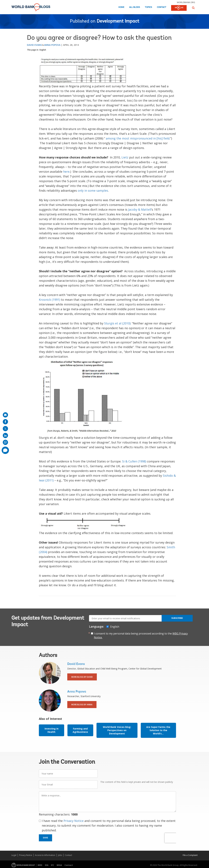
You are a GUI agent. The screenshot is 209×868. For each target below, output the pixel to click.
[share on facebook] (5, 422)
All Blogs (135, 7)
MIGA (59, 865)
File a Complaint (190, 855)
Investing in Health (52, 730)
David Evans (34, 45)
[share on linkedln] (5, 435)
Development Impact (118, 21)
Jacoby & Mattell (140, 209)
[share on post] (5, 429)
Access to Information (45, 855)
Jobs (60, 855)
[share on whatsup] (5, 442)
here (66, 172)
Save (46, 838)
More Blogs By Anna (82, 705)
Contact (162, 7)
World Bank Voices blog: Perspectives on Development (117, 730)
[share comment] (5, 450)
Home (121, 7)
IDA (47, 865)
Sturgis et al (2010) (117, 323)
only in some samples (93, 191)
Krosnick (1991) (49, 300)
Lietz (125, 157)
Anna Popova (52, 45)
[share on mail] (5, 415)
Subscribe (177, 618)
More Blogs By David (82, 677)
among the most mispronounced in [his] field (138, 138)
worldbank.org (186, 2)
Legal (14, 855)
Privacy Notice (74, 821)
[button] (193, 8)
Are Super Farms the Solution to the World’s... (158, 730)
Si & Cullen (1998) (134, 461)
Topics (148, 7)
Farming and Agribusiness (80, 730)
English (43, 50)
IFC (52, 865)
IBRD (40, 865)
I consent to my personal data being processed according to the (141, 635)
